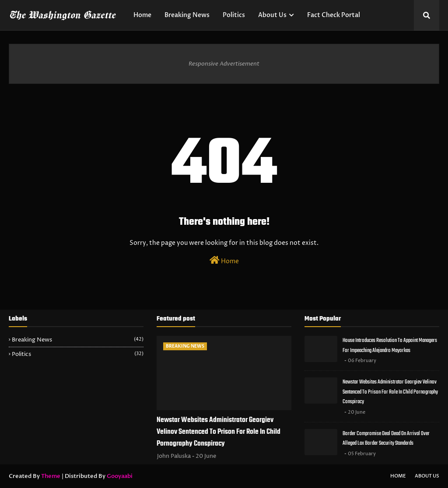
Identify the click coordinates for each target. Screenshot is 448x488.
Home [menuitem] (142, 15)
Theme (51, 476)
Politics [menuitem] (234, 15)
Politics (78, 354)
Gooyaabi (120, 476)
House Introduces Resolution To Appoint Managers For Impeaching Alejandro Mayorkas (390, 345)
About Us (427, 476)
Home (224, 261)
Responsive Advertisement (224, 64)
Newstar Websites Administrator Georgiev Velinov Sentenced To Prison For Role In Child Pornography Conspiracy (219, 432)
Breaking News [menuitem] (187, 15)
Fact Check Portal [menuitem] (334, 15)
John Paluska (174, 456)
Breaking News (78, 340)
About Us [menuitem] (272, 15)
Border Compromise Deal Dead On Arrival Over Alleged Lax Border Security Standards (386, 439)
